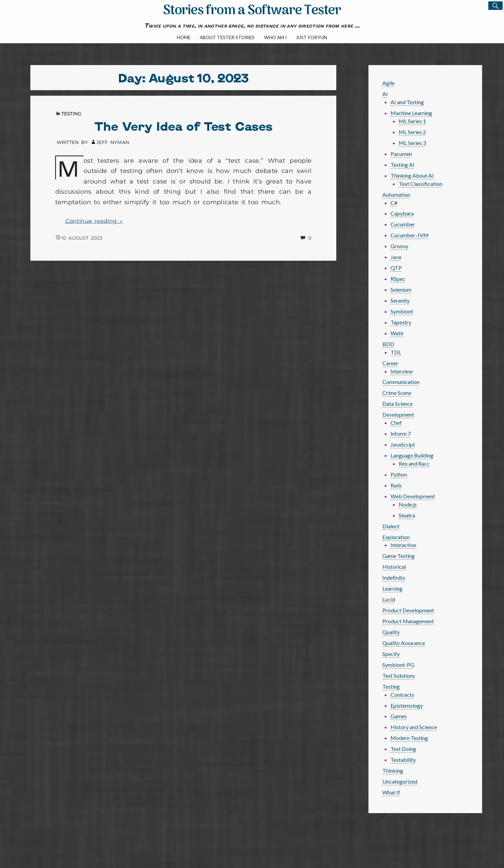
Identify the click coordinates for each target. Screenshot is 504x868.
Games (399, 716)
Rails (396, 485)
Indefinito (394, 577)
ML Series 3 (412, 143)
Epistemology (407, 705)
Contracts (402, 695)
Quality (391, 632)
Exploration (396, 537)
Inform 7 (401, 433)
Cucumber (403, 224)
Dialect (391, 526)
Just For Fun (311, 37)
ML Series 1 (412, 121)
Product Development (408, 610)
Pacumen (401, 154)
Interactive (403, 545)
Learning (392, 588)
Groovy (399, 246)
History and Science (414, 727)
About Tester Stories (227, 37)
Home (184, 37)
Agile (388, 83)
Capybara (402, 213)
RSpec (398, 279)
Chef (396, 423)
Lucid (389, 599)
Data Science (398, 404)
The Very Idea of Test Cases (184, 126)
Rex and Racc (414, 463)
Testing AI (402, 165)
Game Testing (399, 556)
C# (394, 203)
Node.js (408, 504)
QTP (396, 268)
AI (385, 94)
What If (391, 792)
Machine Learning (411, 113)
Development (398, 414)
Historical (394, 567)
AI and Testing (407, 102)
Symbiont (402, 311)
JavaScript (403, 444)
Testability (403, 760)
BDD (388, 344)
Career (390, 363)
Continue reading (94, 221)
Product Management (408, 621)
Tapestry (401, 322)
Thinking (393, 770)
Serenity (400, 300)
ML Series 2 (412, 132)
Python (399, 474)
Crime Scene (397, 393)
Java (396, 257)
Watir (397, 333)
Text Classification (421, 184)
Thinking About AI (412, 175)
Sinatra (407, 515)
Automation (396, 195)
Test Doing (403, 749)
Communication (401, 382)
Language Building (412, 455)
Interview (402, 371)
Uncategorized (400, 781)
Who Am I (275, 37)
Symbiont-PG (398, 665)
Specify (391, 654)
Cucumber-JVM (410, 235)
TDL (396, 352)
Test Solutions (399, 676)
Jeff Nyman (113, 142)
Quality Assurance (404, 643)
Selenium (401, 290)
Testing (71, 114)
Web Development (413, 496)
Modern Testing (409, 738)
